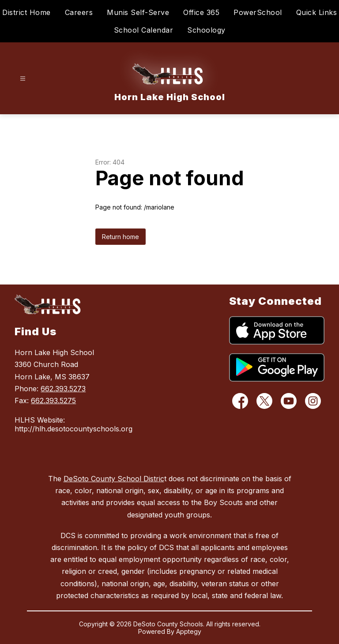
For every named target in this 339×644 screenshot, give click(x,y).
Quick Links (317, 12)
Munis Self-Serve (138, 12)
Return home (121, 237)
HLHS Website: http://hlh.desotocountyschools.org (64, 424)
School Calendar (144, 30)
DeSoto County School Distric (114, 479)
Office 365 (201, 12)
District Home (26, 12)
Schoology (206, 30)
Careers (79, 12)
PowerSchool (258, 12)
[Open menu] (23, 79)
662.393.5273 (63, 389)
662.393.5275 (53, 401)
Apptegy (189, 631)
